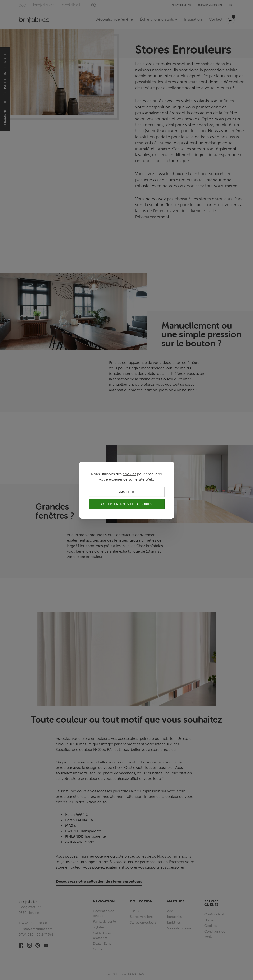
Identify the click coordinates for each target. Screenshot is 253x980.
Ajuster (127, 492)
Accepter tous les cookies (126, 504)
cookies (129, 474)
